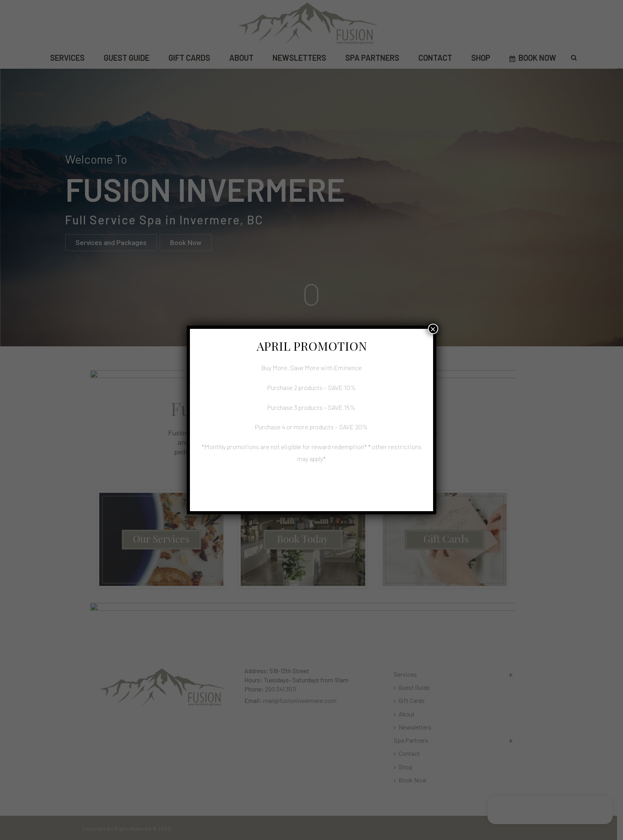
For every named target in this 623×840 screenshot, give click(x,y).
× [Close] (433, 329)
